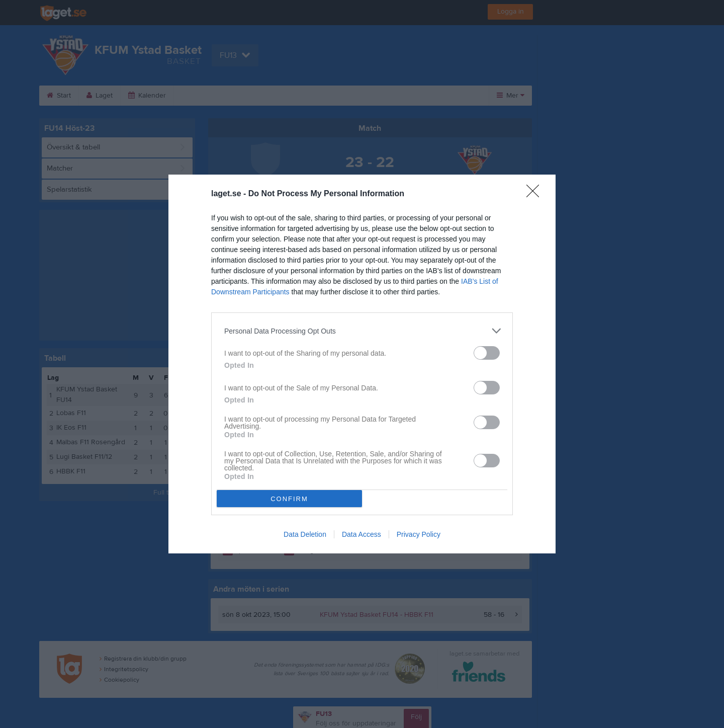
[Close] (536, 194)
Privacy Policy (419, 534)
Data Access (361, 534)
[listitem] (362, 331)
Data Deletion (305, 534)
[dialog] (362, 364)
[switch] (487, 353)
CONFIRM (289, 499)
